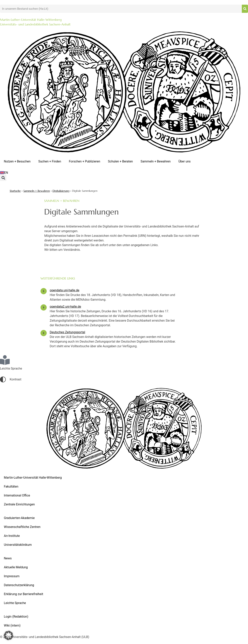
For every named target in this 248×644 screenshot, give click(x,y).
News (8, 558)
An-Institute (12, 536)
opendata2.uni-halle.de (65, 307)
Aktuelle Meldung (16, 567)
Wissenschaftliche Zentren (22, 527)
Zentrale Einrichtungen (19, 504)
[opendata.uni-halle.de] (44, 291)
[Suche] (245, 9)
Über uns (185, 161)
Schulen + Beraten (120, 161)
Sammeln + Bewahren (156, 161)
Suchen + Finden (50, 161)
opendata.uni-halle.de (65, 290)
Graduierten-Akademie (19, 518)
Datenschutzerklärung (19, 585)
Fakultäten (11, 486)
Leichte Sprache (15, 603)
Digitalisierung (61, 191)
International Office (17, 495)
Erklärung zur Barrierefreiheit (24, 594)
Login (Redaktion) (16, 617)
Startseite (15, 191)
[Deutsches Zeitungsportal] (44, 333)
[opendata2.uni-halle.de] (44, 307)
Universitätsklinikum (18, 545)
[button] (3, 178)
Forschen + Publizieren (84, 161)
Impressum (12, 576)
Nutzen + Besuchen (17, 161)
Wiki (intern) (12, 625)
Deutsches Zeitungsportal (68, 332)
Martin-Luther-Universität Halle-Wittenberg (33, 478)
